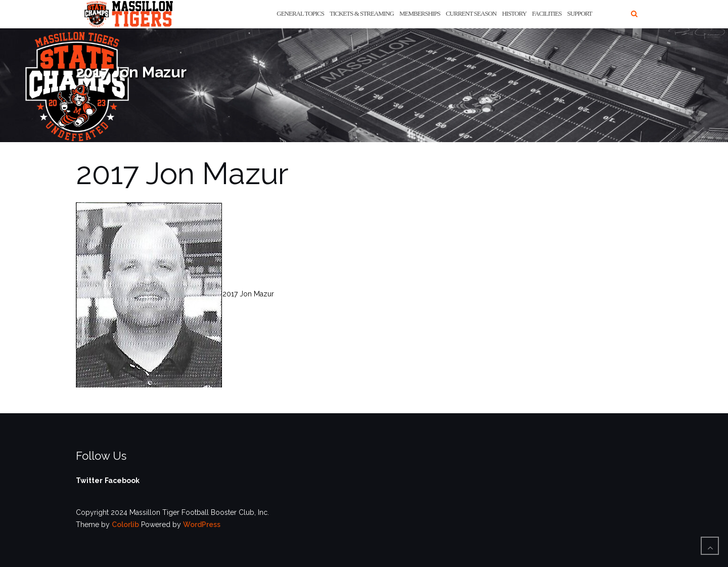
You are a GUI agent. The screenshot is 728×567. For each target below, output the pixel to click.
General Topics (300, 13)
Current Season (471, 13)
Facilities (547, 13)
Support (580, 13)
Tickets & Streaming (362, 13)
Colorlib (125, 525)
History (514, 13)
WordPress (202, 525)
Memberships (420, 13)
